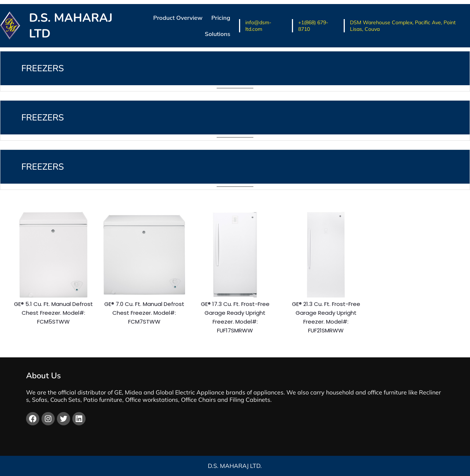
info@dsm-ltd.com (258, 26)
